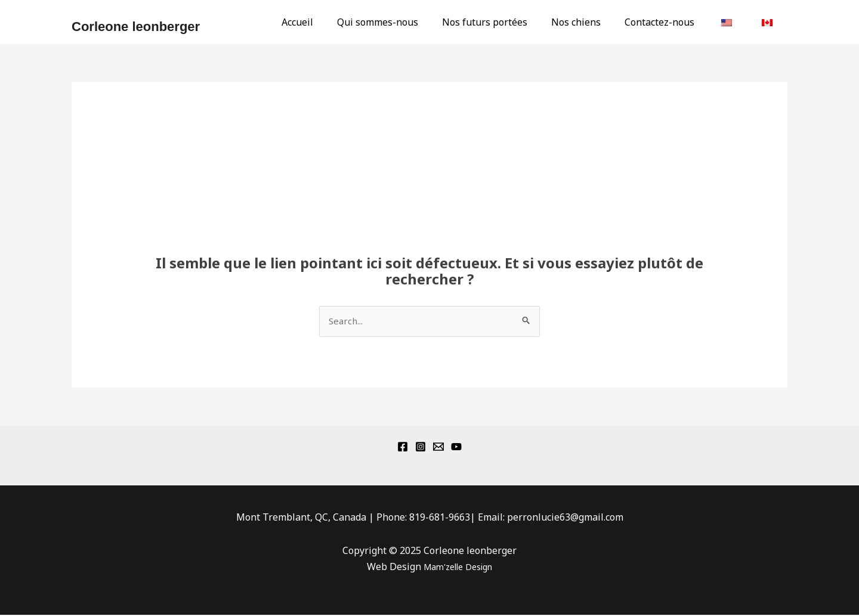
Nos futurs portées (506, 22)
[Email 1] (438, 448)
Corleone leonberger (136, 27)
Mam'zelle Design (458, 567)
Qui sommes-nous (404, 22)
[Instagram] (421, 448)
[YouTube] (456, 448)
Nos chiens (593, 22)
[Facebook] (403, 448)
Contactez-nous (671, 22)
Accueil (328, 22)
